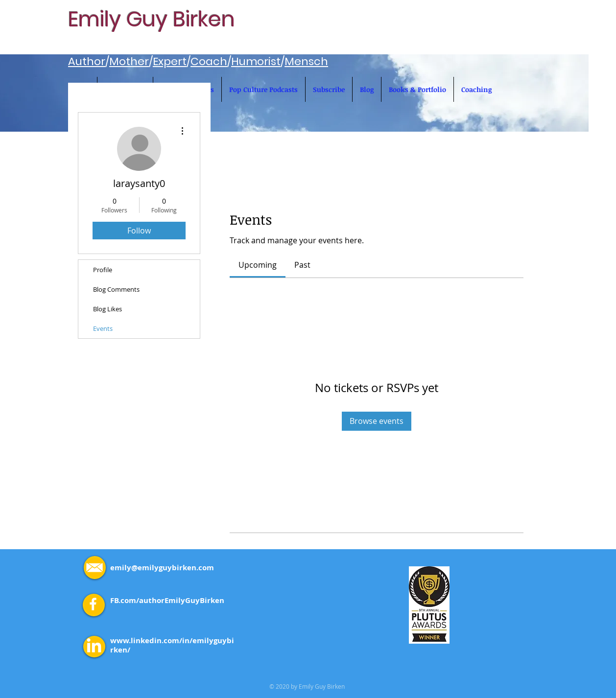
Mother (129, 61)
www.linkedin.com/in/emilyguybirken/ (172, 645)
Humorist (256, 61)
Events (103, 328)
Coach (209, 61)
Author (87, 61)
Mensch (306, 61)
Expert (170, 61)
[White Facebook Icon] (93, 604)
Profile (103, 270)
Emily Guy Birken (152, 19)
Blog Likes (107, 309)
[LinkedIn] (94, 647)
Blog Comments (116, 289)
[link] (258, 265)
